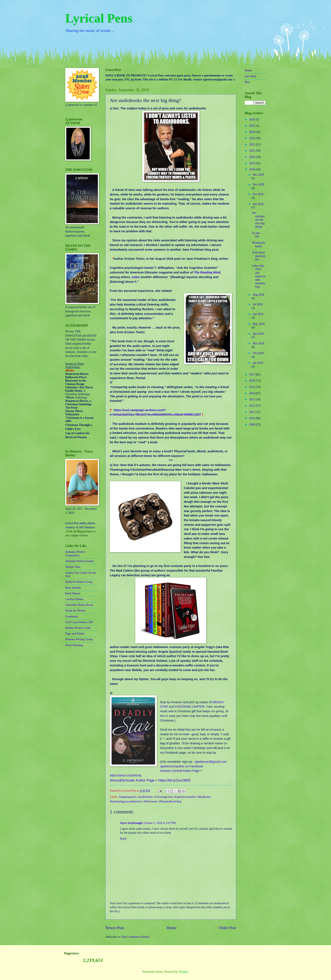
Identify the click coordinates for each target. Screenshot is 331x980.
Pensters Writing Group (79, 639)
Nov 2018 (258, 184)
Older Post (228, 928)
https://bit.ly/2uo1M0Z (174, 780)
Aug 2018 (258, 295)
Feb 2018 (258, 353)
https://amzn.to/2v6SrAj (126, 775)
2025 (252, 126)
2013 (252, 399)
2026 (252, 119)
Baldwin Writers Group (79, 582)
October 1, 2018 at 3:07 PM (160, 823)
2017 (252, 374)
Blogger (183, 972)
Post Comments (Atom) (135, 937)
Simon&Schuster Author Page (132, 780)
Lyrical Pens (99, 18)
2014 (252, 393)
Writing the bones (258, 245)
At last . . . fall (258, 235)
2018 (252, 169)
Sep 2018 (258, 204)
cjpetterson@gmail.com (211, 762)
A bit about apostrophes (258, 256)
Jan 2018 (258, 363)
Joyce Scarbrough (131, 823)
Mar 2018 (258, 343)
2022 (252, 145)
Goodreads (72, 616)
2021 (252, 151)
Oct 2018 (258, 194)
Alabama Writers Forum (79, 561)
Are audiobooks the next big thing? (258, 220)
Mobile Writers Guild (78, 628)
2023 (252, 138)
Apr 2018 (258, 334)
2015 (252, 387)
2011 (252, 412)
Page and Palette (75, 634)
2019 (252, 163)
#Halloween (150, 801)
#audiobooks (146, 797)
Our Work (250, 76)
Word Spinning (74, 645)
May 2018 (259, 324)
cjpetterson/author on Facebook (181, 766)
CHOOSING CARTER (190, 707)
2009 (252, 425)
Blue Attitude (73, 588)
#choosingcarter (164, 797)
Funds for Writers (75, 611)
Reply (123, 839)
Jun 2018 (258, 314)
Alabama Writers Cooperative (75, 554)
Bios (247, 82)
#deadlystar (204, 797)
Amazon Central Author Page (180, 771)
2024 (252, 132)
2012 (252, 406)
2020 (252, 157)
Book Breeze (73, 593)
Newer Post (115, 928)
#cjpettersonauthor (185, 797)
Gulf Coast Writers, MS (79, 622)
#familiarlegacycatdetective (126, 801)
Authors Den (73, 567)
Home (172, 928)
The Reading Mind (207, 272)
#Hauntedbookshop (170, 801)
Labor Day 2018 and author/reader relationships (259, 276)
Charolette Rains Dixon (79, 605)
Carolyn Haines (74, 599)
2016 (252, 381)
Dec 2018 (258, 175)
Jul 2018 (258, 304)
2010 (252, 418)
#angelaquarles (128, 797)
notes (136, 277)
